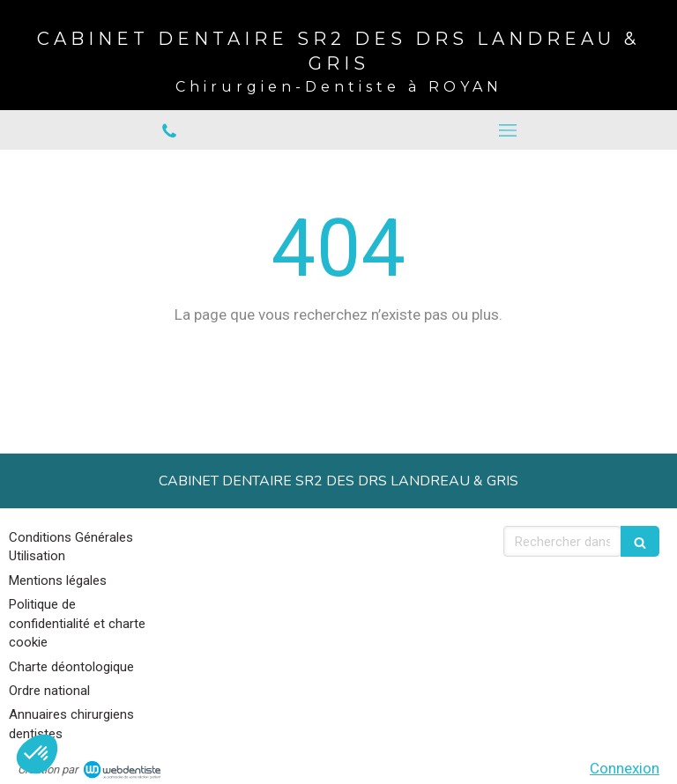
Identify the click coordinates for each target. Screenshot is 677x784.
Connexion (625, 768)
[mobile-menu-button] (508, 130)
